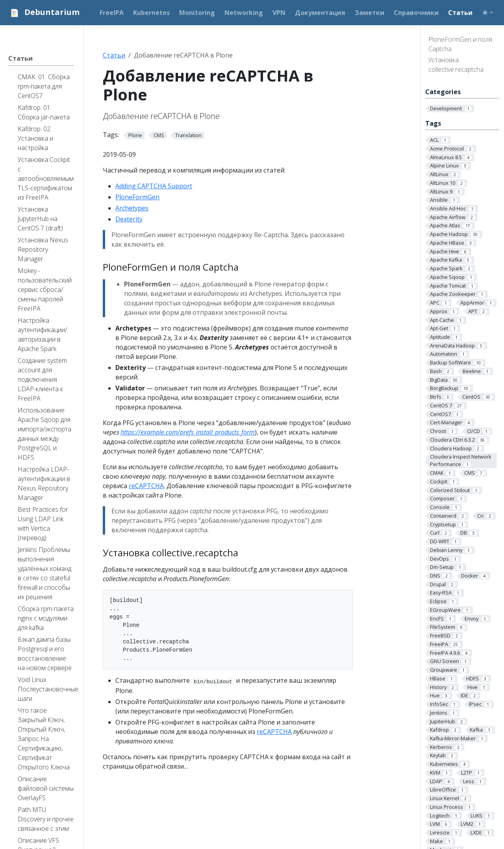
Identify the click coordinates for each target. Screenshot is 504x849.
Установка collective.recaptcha (456, 65)
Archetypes (132, 208)
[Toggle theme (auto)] (487, 13)
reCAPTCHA (146, 486)
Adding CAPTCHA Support (154, 186)
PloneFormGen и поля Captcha (460, 44)
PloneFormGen (137, 197)
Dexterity (129, 219)
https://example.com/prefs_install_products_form (188, 432)
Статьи (114, 55)
